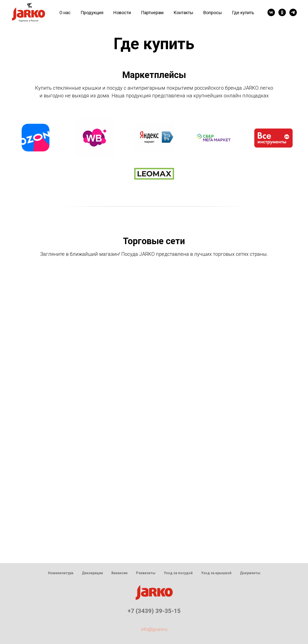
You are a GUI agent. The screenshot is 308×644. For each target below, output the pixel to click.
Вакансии (119, 573)
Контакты (183, 13)
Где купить (243, 13)
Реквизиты (146, 573)
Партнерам (152, 13)
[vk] (271, 12)
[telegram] (293, 12)
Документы (250, 573)
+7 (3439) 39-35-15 (154, 611)
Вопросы (213, 13)
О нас (65, 13)
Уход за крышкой (216, 573)
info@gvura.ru (154, 629)
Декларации (92, 573)
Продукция (92, 13)
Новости (122, 13)
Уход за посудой (178, 573)
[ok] (282, 12)
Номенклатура (61, 573)
